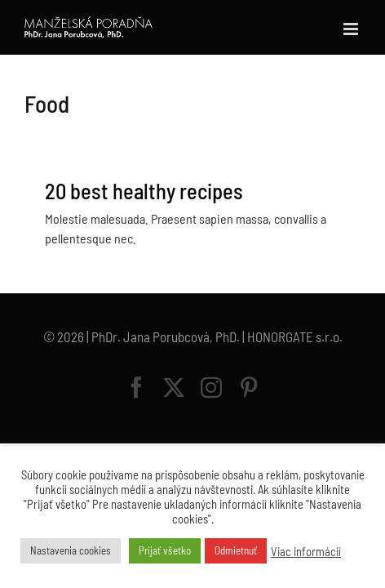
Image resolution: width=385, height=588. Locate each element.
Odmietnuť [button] (236, 550)
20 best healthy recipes (144, 191)
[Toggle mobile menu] (352, 29)
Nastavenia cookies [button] (71, 550)
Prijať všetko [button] (165, 550)
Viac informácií (306, 551)
